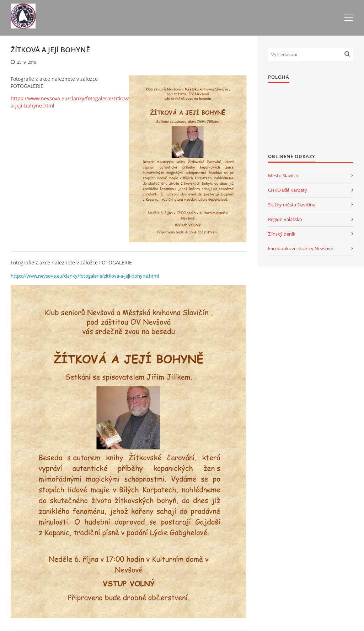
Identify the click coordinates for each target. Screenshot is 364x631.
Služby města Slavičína (292, 205)
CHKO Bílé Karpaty (288, 190)
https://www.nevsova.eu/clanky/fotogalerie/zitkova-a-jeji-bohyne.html (71, 102)
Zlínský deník (282, 234)
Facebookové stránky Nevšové (301, 248)
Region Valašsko (285, 219)
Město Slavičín (283, 175)
